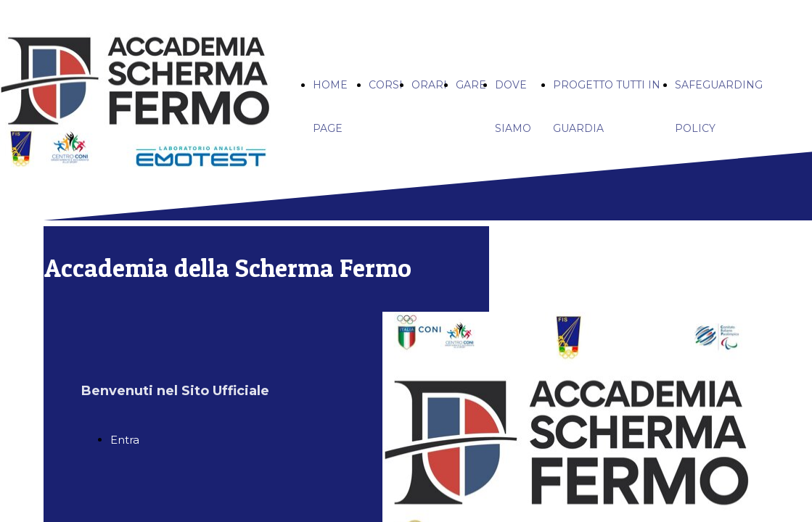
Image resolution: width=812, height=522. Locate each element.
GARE (471, 85)
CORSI (386, 85)
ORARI (429, 85)
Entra (125, 440)
